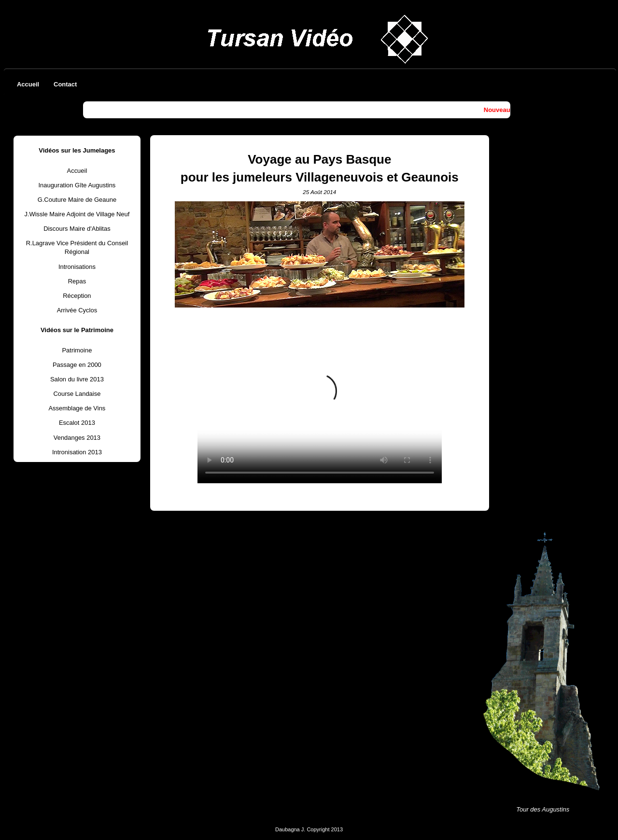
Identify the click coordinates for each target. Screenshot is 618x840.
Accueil (28, 84)
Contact (65, 84)
